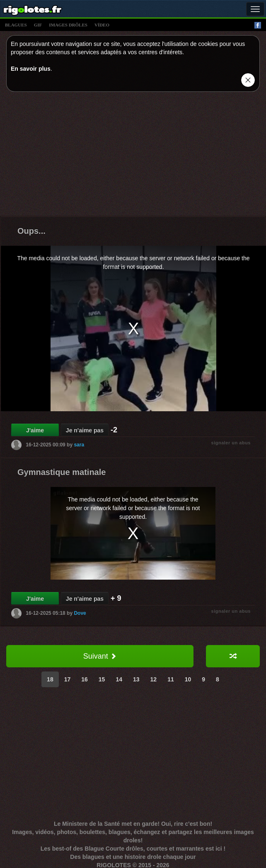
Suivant (100, 656)
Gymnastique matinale (62, 472)
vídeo (102, 25)
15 (102, 679)
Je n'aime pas (85, 430)
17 (68, 679)
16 (85, 679)
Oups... (31, 231)
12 (154, 679)
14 (119, 679)
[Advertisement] (133, 156)
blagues (16, 25)
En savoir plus (31, 69)
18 (50, 679)
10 (188, 679)
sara (79, 445)
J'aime (35, 430)
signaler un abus (231, 443)
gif (38, 25)
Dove (80, 613)
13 (136, 679)
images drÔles (68, 25)
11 (171, 679)
